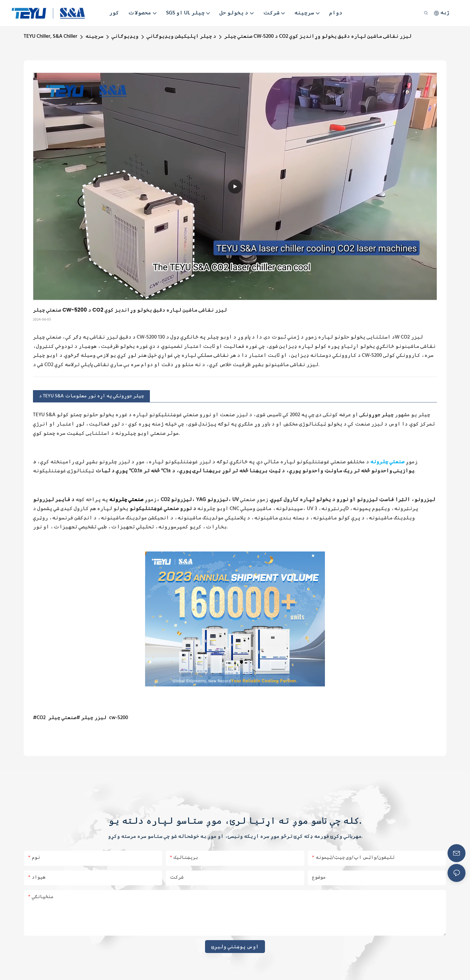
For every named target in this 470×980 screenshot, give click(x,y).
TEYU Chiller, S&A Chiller (51, 36)
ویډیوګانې (125, 36)
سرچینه (94, 36)
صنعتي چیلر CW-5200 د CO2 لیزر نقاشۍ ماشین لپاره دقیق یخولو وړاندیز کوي (318, 36)
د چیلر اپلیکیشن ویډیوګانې (181, 36)
